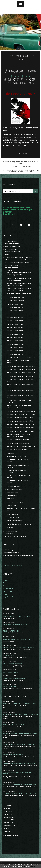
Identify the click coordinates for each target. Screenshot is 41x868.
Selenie (5, 734)
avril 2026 (8, 806)
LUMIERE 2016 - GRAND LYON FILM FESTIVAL (18, 466)
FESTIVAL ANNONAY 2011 (16, 311)
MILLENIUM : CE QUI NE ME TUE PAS (20, 81)
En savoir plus (25, 866)
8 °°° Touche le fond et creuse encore (17, 263)
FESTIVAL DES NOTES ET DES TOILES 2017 (21, 358)
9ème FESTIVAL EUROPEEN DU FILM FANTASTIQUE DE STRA (19, 290)
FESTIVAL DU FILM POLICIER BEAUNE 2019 (21, 376)
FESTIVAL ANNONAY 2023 (16, 348)
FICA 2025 (10, 453)
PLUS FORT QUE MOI (11, 631)
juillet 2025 (8, 831)
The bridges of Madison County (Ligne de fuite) (18, 555)
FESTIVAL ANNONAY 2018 (16, 334)
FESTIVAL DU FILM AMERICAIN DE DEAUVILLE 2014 (18, 362)
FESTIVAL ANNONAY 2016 (16, 327)
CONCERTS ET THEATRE (15, 502)
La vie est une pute (11, 531)
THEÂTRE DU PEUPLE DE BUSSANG (16, 537)
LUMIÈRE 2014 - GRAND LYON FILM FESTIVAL (18, 482)
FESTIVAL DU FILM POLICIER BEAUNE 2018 (21, 373)
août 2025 (8, 828)
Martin (5, 704)
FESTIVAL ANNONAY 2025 (16, 354)
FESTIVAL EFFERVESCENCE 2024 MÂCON (21, 421)
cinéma (32, 170)
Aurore (5, 714)
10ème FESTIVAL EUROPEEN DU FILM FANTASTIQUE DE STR (19, 274)
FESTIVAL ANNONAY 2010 (16, 307)
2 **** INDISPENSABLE (13, 247)
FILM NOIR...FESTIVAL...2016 (16, 457)
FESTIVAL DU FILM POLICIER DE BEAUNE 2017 (20, 396)
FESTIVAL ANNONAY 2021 (16, 344)
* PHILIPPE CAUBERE (12, 241)
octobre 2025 (9, 823)
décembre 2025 (9, 817)
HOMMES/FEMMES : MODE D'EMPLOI (17, 625)
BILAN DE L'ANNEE (13, 496)
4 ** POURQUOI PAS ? (12, 252)
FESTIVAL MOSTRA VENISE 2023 (18, 443)
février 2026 (8, 812)
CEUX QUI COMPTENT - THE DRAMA (17, 639)
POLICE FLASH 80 (10, 687)
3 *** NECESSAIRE (11, 249)
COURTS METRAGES (12, 268)
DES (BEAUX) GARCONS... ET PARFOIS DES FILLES (21, 510)
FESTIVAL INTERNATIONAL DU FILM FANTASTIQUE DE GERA (19, 435)
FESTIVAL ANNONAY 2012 (16, 314)
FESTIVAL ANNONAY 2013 (16, 317)
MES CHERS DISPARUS (14, 521)
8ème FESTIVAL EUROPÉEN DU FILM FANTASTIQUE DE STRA (19, 284)
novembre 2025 (9, 820)
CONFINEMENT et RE (12, 265)
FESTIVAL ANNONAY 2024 (16, 351)
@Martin (6, 772)
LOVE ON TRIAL (9, 656)
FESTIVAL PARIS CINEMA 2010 (17, 450)
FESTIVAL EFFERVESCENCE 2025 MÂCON (21, 424)
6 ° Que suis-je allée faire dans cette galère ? (25, 163)
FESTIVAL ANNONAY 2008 (16, 301)
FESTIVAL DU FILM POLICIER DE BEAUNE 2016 (20, 391)
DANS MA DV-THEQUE (14, 506)
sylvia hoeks (29, 172)
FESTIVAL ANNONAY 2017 (16, 331)
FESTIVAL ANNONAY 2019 (16, 338)
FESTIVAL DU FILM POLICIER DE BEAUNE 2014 (20, 381)
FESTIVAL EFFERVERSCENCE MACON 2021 (21, 411)
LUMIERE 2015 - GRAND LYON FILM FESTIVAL (18, 461)
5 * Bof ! (8, 254)
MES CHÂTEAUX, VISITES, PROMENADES (20, 524)
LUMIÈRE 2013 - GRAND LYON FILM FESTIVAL (18, 477)
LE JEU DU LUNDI (13, 514)
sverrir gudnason (17, 172)
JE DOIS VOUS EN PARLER (14, 490)
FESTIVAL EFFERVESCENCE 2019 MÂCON (21, 418)
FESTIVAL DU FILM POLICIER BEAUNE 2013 (21, 370)
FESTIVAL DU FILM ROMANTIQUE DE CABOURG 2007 (19, 402)
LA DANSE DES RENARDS (13, 664)
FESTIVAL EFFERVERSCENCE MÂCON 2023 (21, 414)
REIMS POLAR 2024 (14, 486)
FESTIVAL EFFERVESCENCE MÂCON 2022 (21, 431)
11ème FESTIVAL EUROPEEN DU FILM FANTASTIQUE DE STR (19, 279)
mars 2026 (8, 809)
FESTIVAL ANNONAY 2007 (16, 297)
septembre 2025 (10, 826)
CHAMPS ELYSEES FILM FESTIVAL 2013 (20, 294)
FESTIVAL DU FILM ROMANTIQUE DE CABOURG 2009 (19, 407)
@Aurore (6, 793)
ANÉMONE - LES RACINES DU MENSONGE (19, 647)
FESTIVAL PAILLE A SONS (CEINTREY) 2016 (21, 446)
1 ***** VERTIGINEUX (12, 244)
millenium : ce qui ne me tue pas (17, 170)
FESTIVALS (9, 271)
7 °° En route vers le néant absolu (16, 260)
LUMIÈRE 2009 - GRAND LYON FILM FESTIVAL (18, 471)
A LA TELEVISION (13, 492)
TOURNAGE (11, 528)
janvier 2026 (8, 814)
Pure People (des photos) (11, 553)
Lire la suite (24, 153)
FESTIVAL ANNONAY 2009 (16, 304)
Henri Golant (8, 591)
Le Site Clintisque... (9, 550)
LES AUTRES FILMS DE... (15, 518)
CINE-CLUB (11, 499)
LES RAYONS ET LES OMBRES (14, 678)
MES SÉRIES (9, 534)
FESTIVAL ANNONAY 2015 (16, 324)
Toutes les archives (11, 835)
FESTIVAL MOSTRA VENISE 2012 (18, 440)
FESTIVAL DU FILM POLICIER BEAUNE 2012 (21, 366)
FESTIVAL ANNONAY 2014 (16, 321)
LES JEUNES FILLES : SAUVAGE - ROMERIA (19, 616)
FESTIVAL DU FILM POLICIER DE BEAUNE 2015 (20, 386)
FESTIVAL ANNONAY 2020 (16, 341)
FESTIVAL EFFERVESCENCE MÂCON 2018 (21, 428)
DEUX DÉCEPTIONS (11, 672)
